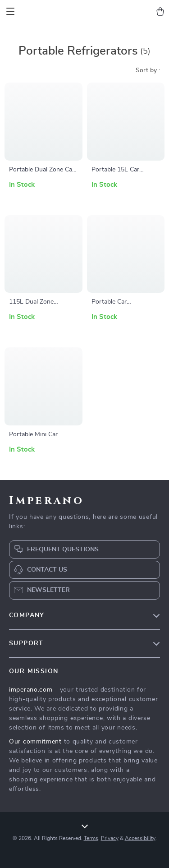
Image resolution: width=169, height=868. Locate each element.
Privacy (110, 838)
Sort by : (148, 70)
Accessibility (140, 838)
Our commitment (35, 742)
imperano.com (31, 690)
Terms (91, 838)
